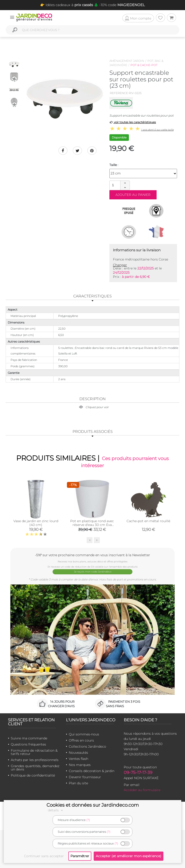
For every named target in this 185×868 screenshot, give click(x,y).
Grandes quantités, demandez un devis (35, 767)
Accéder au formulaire (142, 789)
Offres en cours (81, 740)
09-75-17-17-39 (138, 772)
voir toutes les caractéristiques (133, 122)
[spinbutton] (119, 185)
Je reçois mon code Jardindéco (93, 572)
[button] (125, 183)
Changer (120, 265)
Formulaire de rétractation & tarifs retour (34, 752)
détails (56, 810)
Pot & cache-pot (144, 65)
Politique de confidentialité (33, 775)
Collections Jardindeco (87, 746)
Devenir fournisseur (85, 777)
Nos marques (80, 764)
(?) (88, 820)
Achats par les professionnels (35, 759)
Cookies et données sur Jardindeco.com (93, 805)
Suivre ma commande (29, 738)
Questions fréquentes (28, 744)
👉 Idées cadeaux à (67, 5)
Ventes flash (79, 758)
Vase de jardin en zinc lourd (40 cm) (36, 523)
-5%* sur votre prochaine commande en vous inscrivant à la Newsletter (92, 555)
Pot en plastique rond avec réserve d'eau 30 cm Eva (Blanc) (92, 525)
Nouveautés (78, 752)
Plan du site (78, 783)
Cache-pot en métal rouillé (148, 521)
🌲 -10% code (119, 5)
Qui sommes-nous (84, 734)
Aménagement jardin (127, 61)
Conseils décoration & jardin (92, 770)
